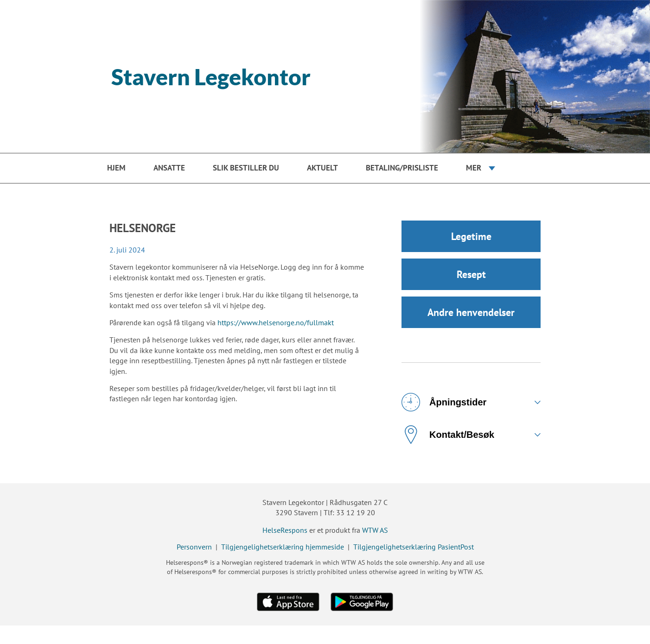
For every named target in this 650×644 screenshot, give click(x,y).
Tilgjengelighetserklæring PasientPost (414, 547)
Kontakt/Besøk (448, 435)
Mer (474, 168)
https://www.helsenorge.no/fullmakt (276, 322)
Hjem (116, 168)
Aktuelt (322, 168)
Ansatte (169, 168)
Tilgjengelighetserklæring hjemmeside (283, 547)
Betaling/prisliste (402, 168)
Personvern (194, 547)
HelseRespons (285, 530)
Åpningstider (444, 402)
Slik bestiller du (246, 168)
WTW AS (375, 530)
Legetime (471, 236)
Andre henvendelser (471, 312)
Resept (471, 274)
